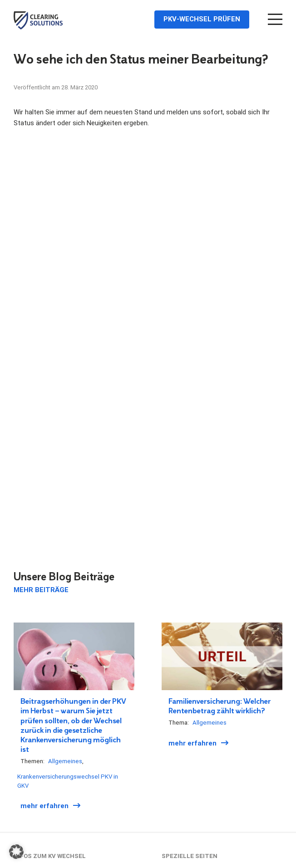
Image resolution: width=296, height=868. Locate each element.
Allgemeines (65, 761)
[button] (16, 852)
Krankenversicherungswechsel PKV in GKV (68, 781)
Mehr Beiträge (41, 590)
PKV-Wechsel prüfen (201, 19)
